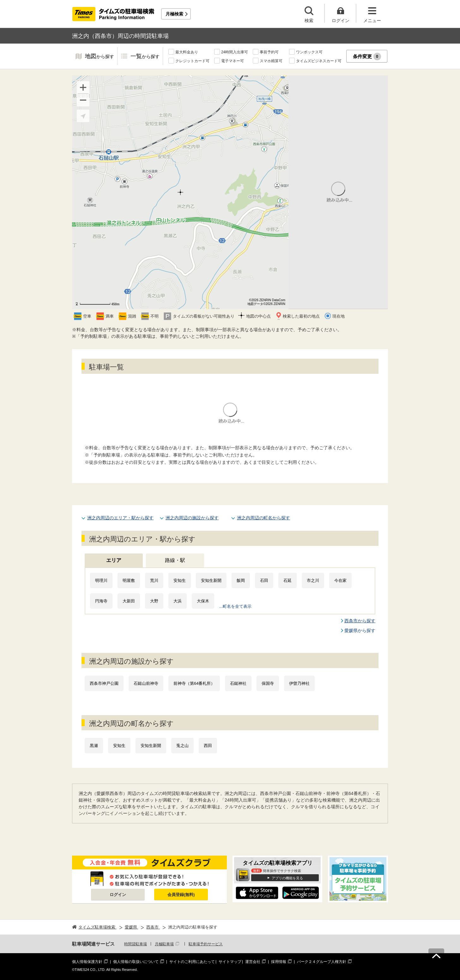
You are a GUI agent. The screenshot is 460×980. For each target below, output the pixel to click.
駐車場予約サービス (206, 944)
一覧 (145, 57)
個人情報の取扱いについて (136, 962)
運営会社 (253, 962)
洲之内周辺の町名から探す (263, 518)
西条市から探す (360, 621)
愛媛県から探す (360, 630)
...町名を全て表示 (235, 606)
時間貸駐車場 (136, 944)
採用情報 (279, 962)
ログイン (118, 895)
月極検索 (174, 14)
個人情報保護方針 (87, 962)
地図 (100, 57)
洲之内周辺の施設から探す (192, 518)
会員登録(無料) (181, 895)
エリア (114, 560)
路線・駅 (175, 560)
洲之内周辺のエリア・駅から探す (120, 518)
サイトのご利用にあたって (192, 962)
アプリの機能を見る (287, 878)
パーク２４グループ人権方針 (322, 962)
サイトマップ (230, 962)
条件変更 (367, 57)
